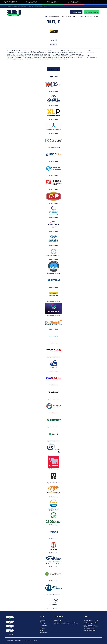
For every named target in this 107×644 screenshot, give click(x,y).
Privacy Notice (19, 640)
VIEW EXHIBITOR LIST (54, 69)
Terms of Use (10, 640)
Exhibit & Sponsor (54, 17)
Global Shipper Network (85, 17)
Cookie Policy (28, 640)
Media (75, 17)
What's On (68, 17)
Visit (62, 17)
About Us (96, 17)
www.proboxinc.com (92, 57)
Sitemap (35, 640)
